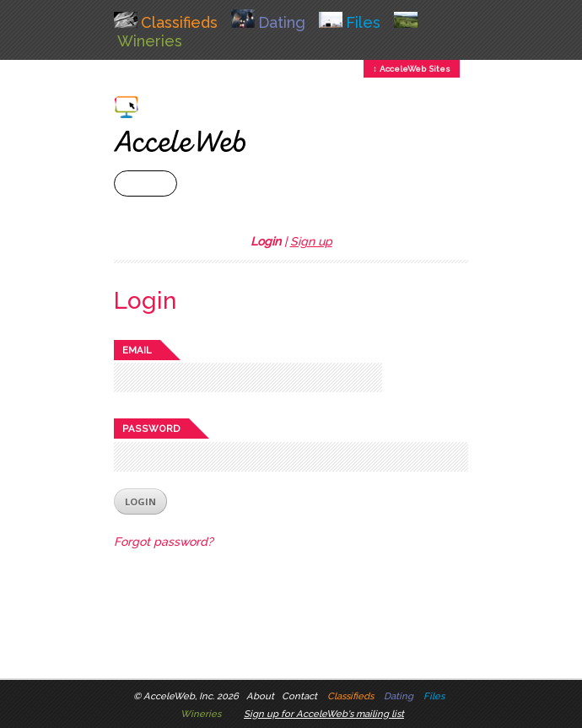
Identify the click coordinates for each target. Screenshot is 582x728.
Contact (299, 696)
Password (151, 429)
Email (137, 350)
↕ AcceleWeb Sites (412, 69)
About (260, 696)
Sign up (311, 241)
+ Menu (145, 183)
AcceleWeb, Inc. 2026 (191, 696)
